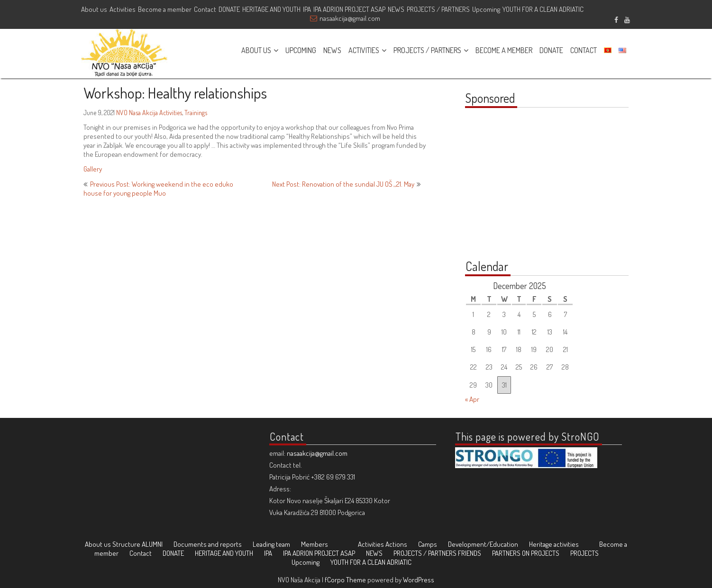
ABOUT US (256, 50)
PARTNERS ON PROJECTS (526, 553)
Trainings (196, 113)
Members (315, 544)
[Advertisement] (524, 189)
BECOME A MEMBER (504, 50)
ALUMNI (152, 544)
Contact (205, 9)
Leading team (271, 544)
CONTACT (584, 50)
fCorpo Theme (345, 580)
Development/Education (483, 544)
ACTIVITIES (364, 50)
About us (94, 9)
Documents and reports (208, 544)
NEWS (396, 9)
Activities (123, 9)
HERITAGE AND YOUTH (271, 9)
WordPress (419, 580)
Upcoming (486, 9)
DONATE (229, 9)
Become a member (165, 9)
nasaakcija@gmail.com (350, 18)
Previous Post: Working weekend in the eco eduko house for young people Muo (158, 189)
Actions (396, 544)
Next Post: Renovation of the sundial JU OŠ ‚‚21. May (343, 184)
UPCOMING (301, 50)
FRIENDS (470, 553)
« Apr (472, 399)
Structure (126, 544)
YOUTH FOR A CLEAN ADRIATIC (543, 9)
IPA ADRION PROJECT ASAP (349, 9)
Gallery (93, 169)
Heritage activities (554, 544)
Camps (428, 544)
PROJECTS (584, 553)
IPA (307, 9)
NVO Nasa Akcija (137, 113)
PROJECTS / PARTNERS (438, 9)
